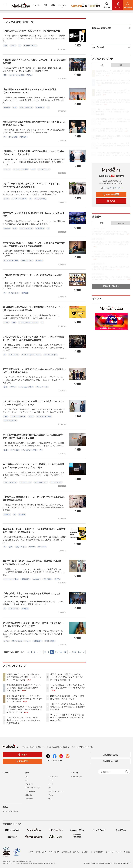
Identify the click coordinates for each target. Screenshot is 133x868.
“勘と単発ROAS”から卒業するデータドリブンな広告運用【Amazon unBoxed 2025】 (29, 91)
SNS (50, 799)
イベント (62, 5)
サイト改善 (15, 450)
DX (27, 777)
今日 (102, 65)
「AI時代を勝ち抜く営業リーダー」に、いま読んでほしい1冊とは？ (32, 277)
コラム (13, 46)
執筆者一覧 (29, 799)
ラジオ (6, 199)
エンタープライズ (51, 355)
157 (80, 652)
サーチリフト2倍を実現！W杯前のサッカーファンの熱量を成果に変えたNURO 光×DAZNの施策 (67, 718)
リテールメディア (30, 46)
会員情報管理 (66, 852)
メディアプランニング (56, 791)
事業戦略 (39, 261)
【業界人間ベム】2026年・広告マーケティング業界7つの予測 (31, 31)
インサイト (29, 784)
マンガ (51, 780)
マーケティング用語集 (10, 811)
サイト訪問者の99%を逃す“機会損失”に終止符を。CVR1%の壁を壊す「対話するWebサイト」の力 (33, 436)
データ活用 (13, 137)
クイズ (51, 784)
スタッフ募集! (54, 852)
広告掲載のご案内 (111, 755)
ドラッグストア (56, 482)
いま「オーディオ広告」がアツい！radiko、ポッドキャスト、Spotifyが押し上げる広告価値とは (32, 185)
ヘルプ (31, 852)
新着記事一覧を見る (111, 286)
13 (65, 652)
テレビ (51, 795)
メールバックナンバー (111, 188)
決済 (11, 547)
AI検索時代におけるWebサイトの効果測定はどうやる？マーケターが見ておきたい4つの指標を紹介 (34, 309)
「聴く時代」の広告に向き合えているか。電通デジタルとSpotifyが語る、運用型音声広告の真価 (68, 707)
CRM (6, 417)
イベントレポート (26, 107)
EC (5, 75)
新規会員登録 (111, 194)
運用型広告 (40, 107)
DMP (33, 169)
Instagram (36, 579)
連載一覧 (29, 795)
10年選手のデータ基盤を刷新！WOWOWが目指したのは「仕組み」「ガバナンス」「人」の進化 (34, 153)
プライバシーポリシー (114, 852)
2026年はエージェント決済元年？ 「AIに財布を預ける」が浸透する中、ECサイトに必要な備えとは (34, 531)
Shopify (32, 547)
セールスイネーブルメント (31, 355)
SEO (14, 322)
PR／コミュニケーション (21, 641)
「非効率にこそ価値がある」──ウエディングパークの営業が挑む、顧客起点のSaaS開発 (34, 498)
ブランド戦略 (50, 641)
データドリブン (44, 169)
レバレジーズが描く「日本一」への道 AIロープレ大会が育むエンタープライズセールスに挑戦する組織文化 (34, 338)
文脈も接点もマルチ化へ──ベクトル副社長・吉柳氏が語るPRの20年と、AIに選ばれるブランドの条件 (24, 699)
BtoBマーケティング (33, 788)
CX (27, 780)
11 (56, 652)
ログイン (111, 201)
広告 (5, 46)
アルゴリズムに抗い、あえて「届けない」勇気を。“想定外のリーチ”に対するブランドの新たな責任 (33, 625)
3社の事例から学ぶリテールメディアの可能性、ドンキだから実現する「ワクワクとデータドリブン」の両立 (33, 466)
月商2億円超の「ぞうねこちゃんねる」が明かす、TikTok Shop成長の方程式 (34, 62)
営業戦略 (24, 137)
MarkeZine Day (76, 777)
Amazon (7, 107)
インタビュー (53, 777)
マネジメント (14, 293)
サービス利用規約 (97, 852)
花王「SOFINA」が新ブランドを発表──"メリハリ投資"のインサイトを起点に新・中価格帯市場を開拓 (67, 677)
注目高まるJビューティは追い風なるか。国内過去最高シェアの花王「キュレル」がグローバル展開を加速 (24, 677)
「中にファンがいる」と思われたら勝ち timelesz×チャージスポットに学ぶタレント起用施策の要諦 (24, 720)
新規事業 (7, 515)
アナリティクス (42, 387)
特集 (53, 5)
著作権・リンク (41, 852)
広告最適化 (47, 579)
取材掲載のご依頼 (111, 761)
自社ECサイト (21, 547)
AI (20, 46)
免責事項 (76, 852)
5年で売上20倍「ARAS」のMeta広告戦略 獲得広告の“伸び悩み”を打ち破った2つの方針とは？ (32, 563)
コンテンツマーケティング (28, 322)
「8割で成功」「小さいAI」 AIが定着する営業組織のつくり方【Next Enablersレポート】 (31, 595)
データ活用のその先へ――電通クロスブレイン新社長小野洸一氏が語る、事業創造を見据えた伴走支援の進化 (34, 244)
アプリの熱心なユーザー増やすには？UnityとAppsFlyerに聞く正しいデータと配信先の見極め (34, 371)
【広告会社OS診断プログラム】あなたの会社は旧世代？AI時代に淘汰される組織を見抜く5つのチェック (24, 709)
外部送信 (127, 852)
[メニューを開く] (5, 5)
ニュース (36, 5)
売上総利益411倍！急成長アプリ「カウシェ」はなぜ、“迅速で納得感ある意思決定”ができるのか (24, 688)
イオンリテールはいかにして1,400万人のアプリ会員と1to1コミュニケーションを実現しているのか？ (33, 403)
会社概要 (85, 852)
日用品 (57, 579)
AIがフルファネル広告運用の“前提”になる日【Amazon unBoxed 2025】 (33, 215)
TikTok (30, 75)
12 (61, 652)
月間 (121, 65)
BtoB (6, 450)
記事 (45, 5)
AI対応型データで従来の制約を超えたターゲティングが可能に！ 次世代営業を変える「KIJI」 (34, 123)
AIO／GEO (42, 547)
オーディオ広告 (40, 199)
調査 (50, 788)
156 (74, 652)
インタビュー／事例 (17, 75)
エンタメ (7, 169)
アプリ (13, 387)
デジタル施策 (30, 791)
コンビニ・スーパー (18, 417)
